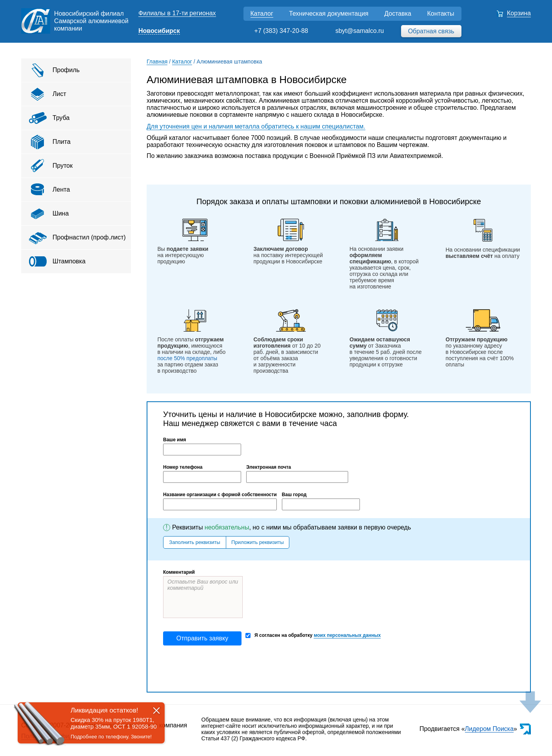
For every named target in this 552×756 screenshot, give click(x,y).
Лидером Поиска (489, 729)
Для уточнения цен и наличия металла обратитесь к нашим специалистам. (256, 126)
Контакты (440, 14)
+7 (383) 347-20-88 (281, 31)
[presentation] (223, 669)
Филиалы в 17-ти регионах (177, 13)
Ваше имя (175, 440)
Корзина (519, 13)
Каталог (262, 14)
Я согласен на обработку (313, 635)
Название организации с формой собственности (220, 495)
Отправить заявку (202, 638)
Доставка (398, 14)
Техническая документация (329, 14)
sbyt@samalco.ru (360, 31)
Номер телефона (183, 467)
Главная (157, 62)
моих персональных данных (347, 635)
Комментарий (179, 572)
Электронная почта (269, 467)
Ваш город (294, 495)
